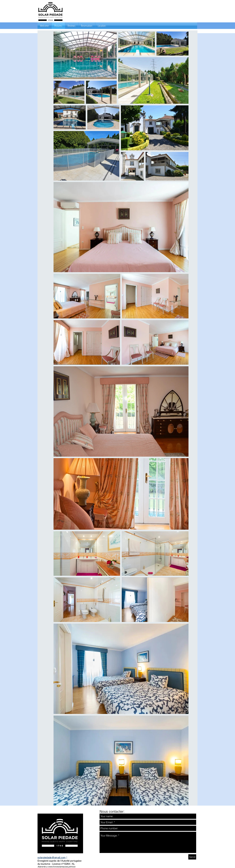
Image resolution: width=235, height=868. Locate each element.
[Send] (192, 857)
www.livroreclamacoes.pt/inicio (62, 867)
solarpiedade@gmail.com (52, 857)
